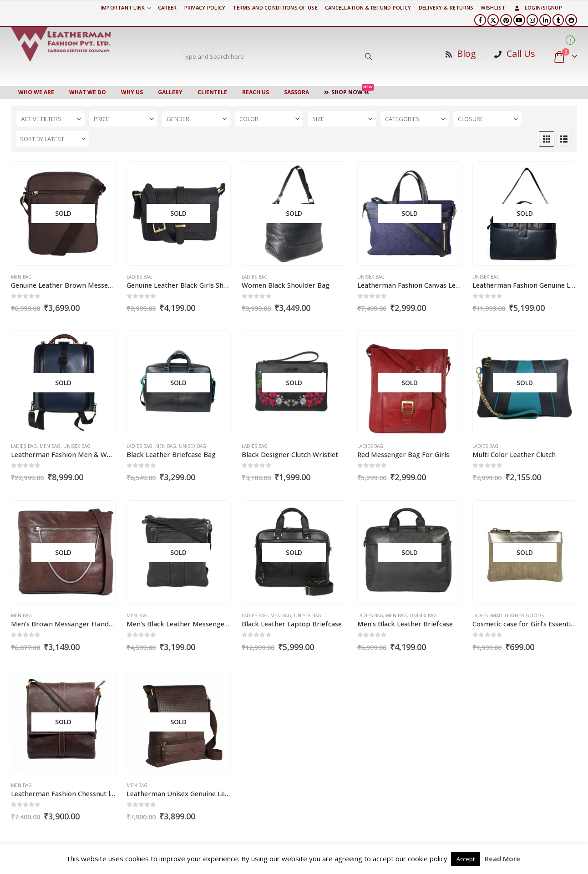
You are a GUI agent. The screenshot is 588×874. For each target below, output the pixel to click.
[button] (547, 139)
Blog (466, 53)
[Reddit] (571, 20)
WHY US (132, 92)
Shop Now (349, 91)
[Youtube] (519, 20)
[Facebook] (480, 20)
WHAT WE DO (88, 92)
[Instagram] (532, 20)
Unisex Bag (371, 277)
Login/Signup (537, 8)
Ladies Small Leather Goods (508, 615)
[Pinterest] (506, 20)
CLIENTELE (212, 92)
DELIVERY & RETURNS (446, 8)
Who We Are (36, 92)
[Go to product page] (63, 214)
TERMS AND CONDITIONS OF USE (275, 8)
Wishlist (493, 8)
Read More (502, 859)
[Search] (369, 56)
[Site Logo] (61, 44)
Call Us (521, 53)
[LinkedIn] (545, 20)
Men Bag (21, 277)
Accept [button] (466, 859)
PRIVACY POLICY (205, 8)
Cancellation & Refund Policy (368, 8)
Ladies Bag (139, 277)
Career (167, 8)
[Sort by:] (53, 139)
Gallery (170, 92)
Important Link (123, 8)
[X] (493, 20)
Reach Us (256, 92)
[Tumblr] (558, 20)
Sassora (297, 92)
